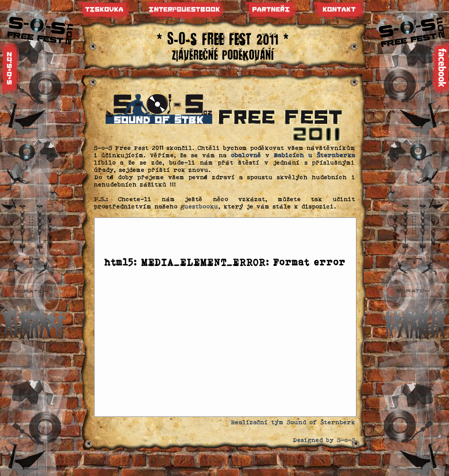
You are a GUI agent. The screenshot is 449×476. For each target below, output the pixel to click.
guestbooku (200, 206)
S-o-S (346, 440)
